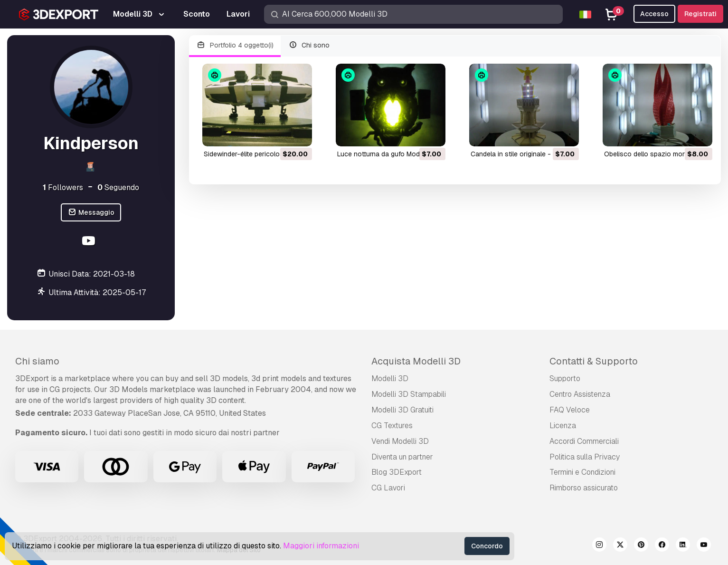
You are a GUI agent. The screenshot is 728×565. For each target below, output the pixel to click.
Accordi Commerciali (584, 441)
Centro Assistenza (580, 394)
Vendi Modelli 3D (400, 441)
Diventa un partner (402, 457)
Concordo (487, 546)
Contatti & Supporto (594, 361)
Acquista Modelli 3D (416, 361)
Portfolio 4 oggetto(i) (235, 45)
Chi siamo (37, 361)
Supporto (565, 378)
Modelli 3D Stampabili (409, 394)
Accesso (654, 14)
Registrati (700, 14)
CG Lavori (388, 488)
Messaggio (91, 213)
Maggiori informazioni (321, 546)
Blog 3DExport (397, 472)
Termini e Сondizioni (582, 472)
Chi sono (309, 45)
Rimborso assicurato (584, 488)
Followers (63, 187)
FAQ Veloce (570, 410)
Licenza (563, 426)
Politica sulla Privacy (585, 457)
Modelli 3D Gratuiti (402, 410)
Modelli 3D (390, 378)
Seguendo (118, 187)
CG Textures (392, 426)
